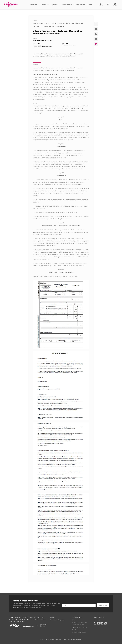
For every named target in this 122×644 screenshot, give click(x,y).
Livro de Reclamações (79, 632)
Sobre (90, 5)
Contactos (97, 620)
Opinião (44, 5)
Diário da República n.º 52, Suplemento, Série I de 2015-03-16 (58, 23)
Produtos (34, 5)
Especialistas (81, 5)
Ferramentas (67, 5)
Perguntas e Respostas (57, 620)
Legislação (54, 5)
